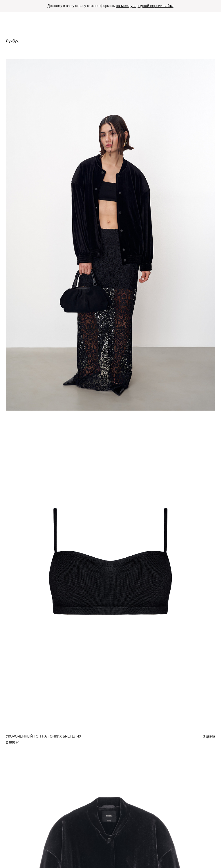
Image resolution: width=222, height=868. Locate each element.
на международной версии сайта (145, 6)
